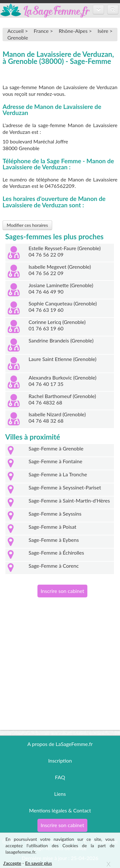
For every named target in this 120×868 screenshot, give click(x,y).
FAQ (60, 777)
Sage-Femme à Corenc (54, 566)
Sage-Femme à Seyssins (55, 514)
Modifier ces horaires (27, 225)
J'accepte (12, 863)
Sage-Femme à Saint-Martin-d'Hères (69, 500)
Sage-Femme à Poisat (52, 527)
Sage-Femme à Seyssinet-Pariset (65, 487)
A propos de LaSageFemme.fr (60, 744)
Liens (60, 794)
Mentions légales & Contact (60, 810)
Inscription (60, 760)
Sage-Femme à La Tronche (58, 474)
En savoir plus (39, 863)
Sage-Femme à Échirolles (56, 553)
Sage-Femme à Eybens (54, 540)
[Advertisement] (60, 670)
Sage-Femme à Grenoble (56, 448)
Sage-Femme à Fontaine (55, 461)
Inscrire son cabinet (62, 591)
